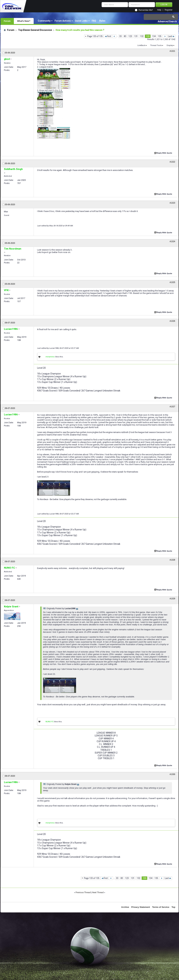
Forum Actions (63, 21)
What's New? (24, 21)
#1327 (172, 407)
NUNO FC (49, 722)
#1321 (172, 51)
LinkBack (141, 45)
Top (173, 907)
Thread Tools (156, 45)
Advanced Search (167, 21)
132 (142, 36)
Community (44, 21)
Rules (102, 21)
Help (159, 10)
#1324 (172, 241)
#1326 (172, 321)
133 (148, 36)
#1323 (172, 203)
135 (160, 36)
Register (169, 10)
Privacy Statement (141, 907)
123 (130, 36)
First (108, 36)
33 (120, 36)
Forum (7, 21)
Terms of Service (161, 907)
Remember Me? (146, 10)
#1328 (172, 560)
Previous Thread (83, 892)
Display (170, 45)
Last (171, 36)
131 (136, 36)
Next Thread (98, 892)
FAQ (94, 21)
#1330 (172, 774)
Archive (125, 907)
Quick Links (81, 21)
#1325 (172, 282)
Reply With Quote (163, 153)
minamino (50, 357)
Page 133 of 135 (95, 36)
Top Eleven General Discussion (35, 30)
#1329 (172, 599)
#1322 (172, 162)
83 (125, 36)
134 (154, 36)
